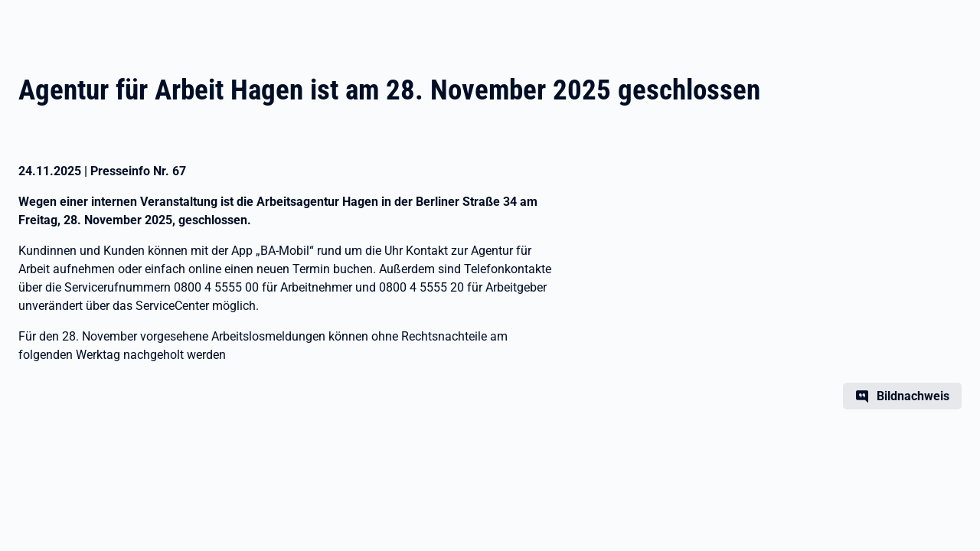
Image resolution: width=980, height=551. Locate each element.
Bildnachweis (913, 396)
